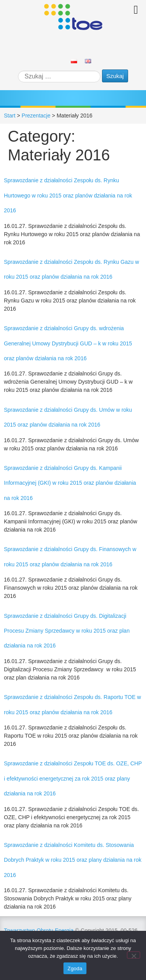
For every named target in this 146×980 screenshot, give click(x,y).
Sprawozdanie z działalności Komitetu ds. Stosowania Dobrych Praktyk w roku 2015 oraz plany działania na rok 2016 (73, 860)
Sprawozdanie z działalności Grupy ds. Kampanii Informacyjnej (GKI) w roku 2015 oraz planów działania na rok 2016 (70, 483)
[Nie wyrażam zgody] (134, 955)
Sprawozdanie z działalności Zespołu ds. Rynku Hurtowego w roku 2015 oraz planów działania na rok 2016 (68, 195)
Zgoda (75, 968)
